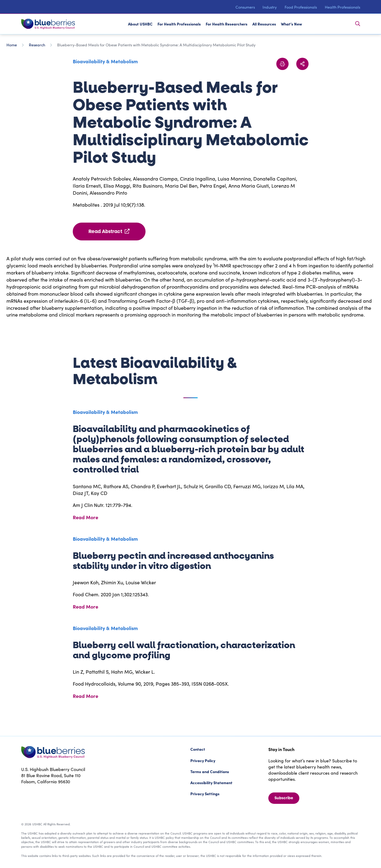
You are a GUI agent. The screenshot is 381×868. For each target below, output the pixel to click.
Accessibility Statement (211, 782)
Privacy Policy (203, 760)
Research (37, 45)
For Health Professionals (179, 24)
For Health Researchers (227, 24)
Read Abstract (109, 231)
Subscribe (284, 798)
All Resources (264, 24)
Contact (198, 749)
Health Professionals (342, 7)
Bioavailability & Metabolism (105, 61)
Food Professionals (301, 7)
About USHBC (140, 24)
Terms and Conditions (210, 771)
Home (12, 45)
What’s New (292, 24)
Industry (270, 7)
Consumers (245, 7)
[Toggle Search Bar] (358, 24)
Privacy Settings (205, 794)
